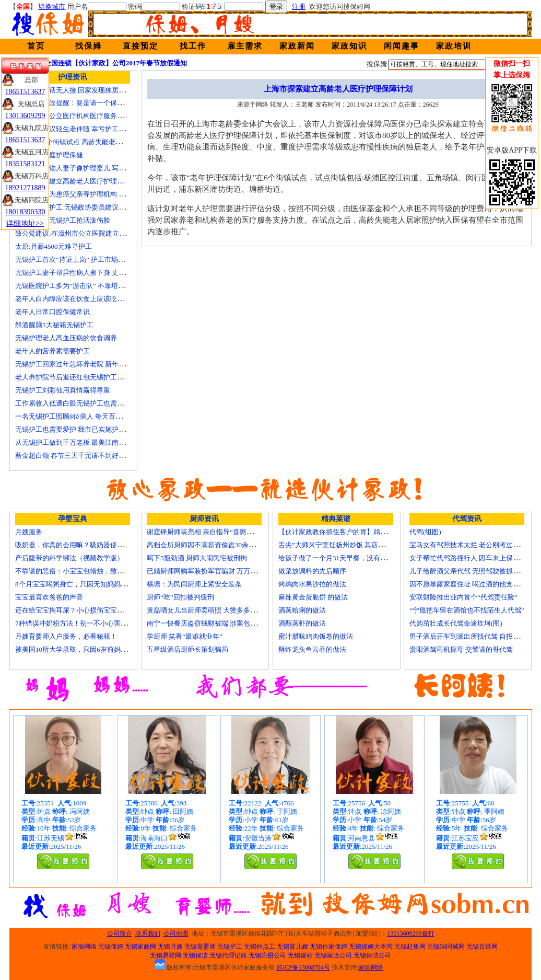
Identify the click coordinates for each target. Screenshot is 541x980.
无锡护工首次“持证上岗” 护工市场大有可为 (80, 260)
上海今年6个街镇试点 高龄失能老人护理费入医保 (89, 142)
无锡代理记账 (228, 955)
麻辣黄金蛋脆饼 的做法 (313, 597)
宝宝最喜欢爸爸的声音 (49, 597)
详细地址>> (25, 223)
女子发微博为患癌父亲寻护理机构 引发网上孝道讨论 (94, 194)
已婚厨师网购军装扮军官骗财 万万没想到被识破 (219, 571)
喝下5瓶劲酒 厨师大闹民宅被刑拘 (197, 558)
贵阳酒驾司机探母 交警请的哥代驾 (461, 649)
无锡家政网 (140, 947)
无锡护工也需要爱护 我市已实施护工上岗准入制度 (91, 429)
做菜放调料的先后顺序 (312, 571)
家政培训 (454, 46)
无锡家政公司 (333, 955)
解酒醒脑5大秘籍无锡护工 (54, 325)
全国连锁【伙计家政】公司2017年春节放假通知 (116, 63)
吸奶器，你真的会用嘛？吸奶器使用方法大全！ (86, 545)
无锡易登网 (166, 955)
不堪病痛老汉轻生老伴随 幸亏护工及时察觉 (80, 129)
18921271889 (25, 188)
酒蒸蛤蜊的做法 (302, 610)
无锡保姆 (111, 947)
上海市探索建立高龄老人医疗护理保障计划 (80, 181)
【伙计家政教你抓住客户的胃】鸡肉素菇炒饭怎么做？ (360, 532)
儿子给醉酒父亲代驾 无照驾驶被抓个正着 (471, 571)
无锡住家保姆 (328, 947)
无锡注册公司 (267, 955)
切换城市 (52, 7)
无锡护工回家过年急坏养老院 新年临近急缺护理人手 (94, 364)
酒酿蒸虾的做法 (302, 623)
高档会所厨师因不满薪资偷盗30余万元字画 (211, 545)
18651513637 (25, 92)
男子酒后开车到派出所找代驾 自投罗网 (468, 636)
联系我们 (148, 933)
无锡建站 (300, 955)
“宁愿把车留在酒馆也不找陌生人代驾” (467, 610)
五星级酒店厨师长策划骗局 (187, 649)
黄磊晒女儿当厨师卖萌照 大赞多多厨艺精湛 (212, 610)
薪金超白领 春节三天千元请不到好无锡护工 (80, 456)
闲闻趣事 (402, 46)
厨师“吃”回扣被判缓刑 (180, 597)
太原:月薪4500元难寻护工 (54, 246)
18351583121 (25, 164)
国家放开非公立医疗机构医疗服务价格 (73, 116)
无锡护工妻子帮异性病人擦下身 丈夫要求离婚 (84, 273)
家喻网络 (84, 947)
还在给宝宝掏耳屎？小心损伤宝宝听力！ (76, 610)
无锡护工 (230, 947)
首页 (36, 46)
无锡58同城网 (446, 947)
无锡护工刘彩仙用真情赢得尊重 (63, 390)
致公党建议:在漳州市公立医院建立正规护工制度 (87, 233)
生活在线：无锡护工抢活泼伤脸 (63, 220)
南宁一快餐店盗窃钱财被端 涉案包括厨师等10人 (219, 623)
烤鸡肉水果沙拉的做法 (312, 584)
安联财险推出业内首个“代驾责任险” (463, 597)
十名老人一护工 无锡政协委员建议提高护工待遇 (87, 207)
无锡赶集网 (410, 947)
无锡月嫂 (170, 947)
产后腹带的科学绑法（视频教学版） (69, 558)
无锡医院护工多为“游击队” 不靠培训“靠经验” (83, 286)
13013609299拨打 (411, 933)
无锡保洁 (195, 955)
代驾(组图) (425, 532)
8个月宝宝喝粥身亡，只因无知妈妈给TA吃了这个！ (92, 584)
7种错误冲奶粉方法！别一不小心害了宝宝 (78, 623)
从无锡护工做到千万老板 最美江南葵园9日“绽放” (89, 442)
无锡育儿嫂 (292, 947)
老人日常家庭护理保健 (49, 155)
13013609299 (25, 116)
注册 (299, 7)
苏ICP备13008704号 (303, 967)
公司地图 (176, 933)
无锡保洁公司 (372, 955)
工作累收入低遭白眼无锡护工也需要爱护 (76, 403)
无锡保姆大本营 (371, 947)
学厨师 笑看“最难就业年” (185, 636)
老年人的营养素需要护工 (52, 351)
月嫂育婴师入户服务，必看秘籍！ (66, 636)
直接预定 (140, 46)
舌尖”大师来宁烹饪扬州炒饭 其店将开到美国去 (349, 545)
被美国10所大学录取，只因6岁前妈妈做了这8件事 (90, 649)
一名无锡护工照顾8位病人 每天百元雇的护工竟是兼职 (96, 416)
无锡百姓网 (482, 947)
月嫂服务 (29, 532)
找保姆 (89, 46)
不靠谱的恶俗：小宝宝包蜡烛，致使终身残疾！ (86, 571)
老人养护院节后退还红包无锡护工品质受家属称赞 (90, 377)
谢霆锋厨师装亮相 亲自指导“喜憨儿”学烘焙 (212, 532)
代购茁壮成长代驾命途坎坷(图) (456, 623)
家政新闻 (297, 46)
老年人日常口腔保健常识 (52, 312)
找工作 (193, 46)
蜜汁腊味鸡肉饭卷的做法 (316, 636)
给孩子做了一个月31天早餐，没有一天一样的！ (350, 558)
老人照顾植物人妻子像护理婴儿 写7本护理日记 (86, 168)
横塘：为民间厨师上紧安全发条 (194, 584)
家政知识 (349, 46)
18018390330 (25, 212)
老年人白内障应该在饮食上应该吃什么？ (76, 299)
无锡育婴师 (200, 947)
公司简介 (120, 933)
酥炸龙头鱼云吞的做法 (312, 649)
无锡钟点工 (260, 947)
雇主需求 (245, 46)
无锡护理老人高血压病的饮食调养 (66, 338)
